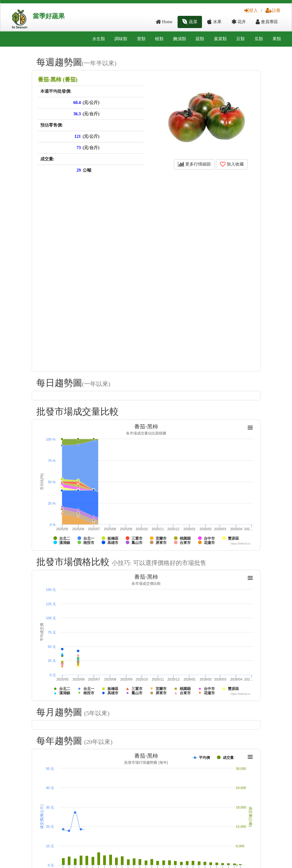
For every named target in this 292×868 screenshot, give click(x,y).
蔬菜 (190, 22)
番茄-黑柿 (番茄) (58, 80)
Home (164, 22)
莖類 (141, 39)
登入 (251, 11)
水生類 (99, 39)
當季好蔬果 (49, 16)
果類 (277, 39)
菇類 (200, 39)
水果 (214, 22)
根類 (159, 39)
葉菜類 (220, 39)
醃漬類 (180, 39)
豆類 (240, 39)
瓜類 (259, 39)
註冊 (273, 11)
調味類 (121, 39)
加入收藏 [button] (232, 164)
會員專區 (267, 22)
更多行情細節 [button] (195, 164)
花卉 (239, 22)
